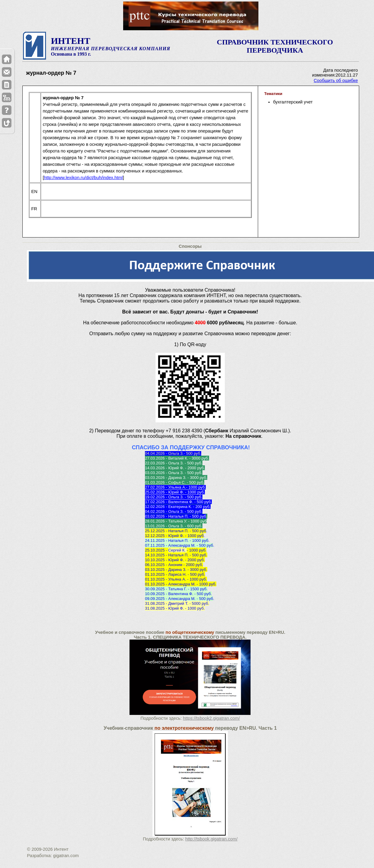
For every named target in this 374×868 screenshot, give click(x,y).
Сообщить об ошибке (336, 80)
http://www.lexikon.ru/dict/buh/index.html (83, 178)
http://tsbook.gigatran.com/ (211, 839)
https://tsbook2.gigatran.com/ (212, 718)
